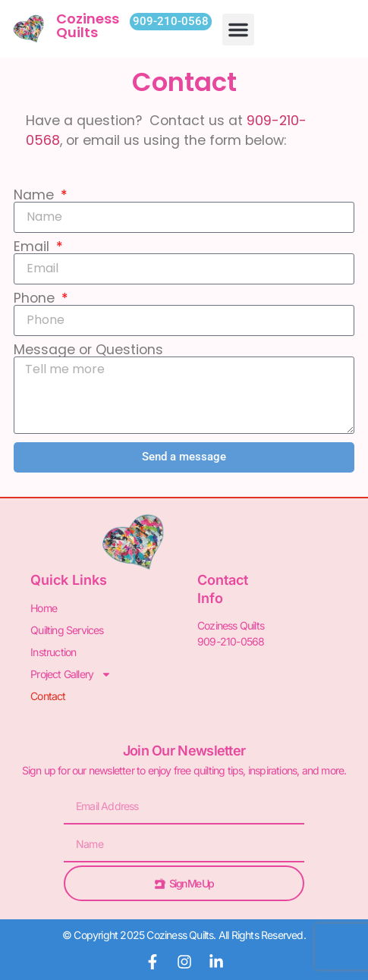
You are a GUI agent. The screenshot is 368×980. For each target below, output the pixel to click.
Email (33, 247)
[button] (238, 30)
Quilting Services (67, 630)
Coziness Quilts (88, 25)
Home (44, 608)
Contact (48, 696)
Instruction (53, 652)
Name (36, 196)
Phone (36, 299)
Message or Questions (88, 350)
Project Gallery (71, 674)
